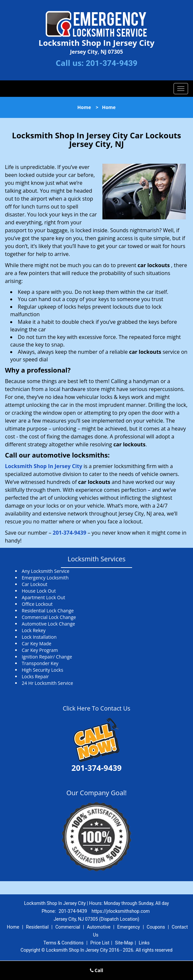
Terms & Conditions (64, 943)
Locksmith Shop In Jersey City (44, 466)
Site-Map (124, 943)
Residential (37, 927)
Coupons (156, 927)
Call (97, 970)
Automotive (99, 927)
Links (144, 943)
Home (84, 107)
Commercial (68, 927)
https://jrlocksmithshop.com (121, 911)
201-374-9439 (111, 63)
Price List (100, 943)
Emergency (129, 927)
